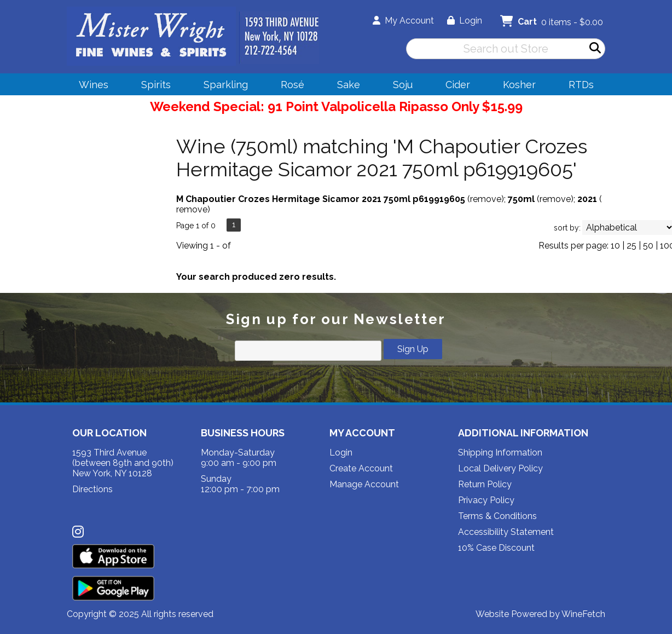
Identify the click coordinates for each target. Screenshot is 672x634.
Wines (90, 86)
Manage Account (364, 484)
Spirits (152, 86)
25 (632, 246)
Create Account (361, 468)
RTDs (581, 85)
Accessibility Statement (506, 532)
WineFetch (583, 614)
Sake (349, 85)
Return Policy (485, 484)
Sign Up (413, 349)
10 (615, 246)
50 (648, 246)
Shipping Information (500, 453)
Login (465, 21)
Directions (92, 489)
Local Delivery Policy (500, 468)
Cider (454, 86)
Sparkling (222, 86)
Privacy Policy (486, 500)
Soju (399, 86)
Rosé (292, 85)
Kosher (519, 85)
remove (486, 199)
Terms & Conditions (497, 516)
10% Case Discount (496, 548)
